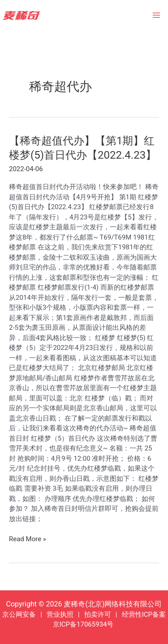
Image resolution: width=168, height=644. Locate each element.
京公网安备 (19, 615)
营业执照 (60, 615)
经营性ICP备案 (144, 615)
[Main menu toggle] (157, 15)
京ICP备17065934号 (83, 624)
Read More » (28, 539)
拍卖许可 (98, 615)
